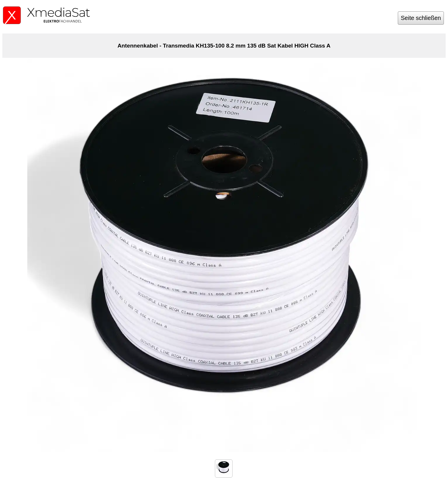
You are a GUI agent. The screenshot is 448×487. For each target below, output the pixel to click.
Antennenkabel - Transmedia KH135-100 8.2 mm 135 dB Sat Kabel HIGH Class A (224, 46)
